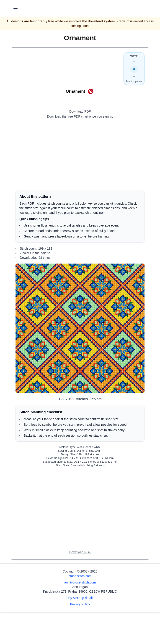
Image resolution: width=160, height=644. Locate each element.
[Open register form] (80, 112)
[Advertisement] (80, 154)
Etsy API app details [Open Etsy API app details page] (80, 598)
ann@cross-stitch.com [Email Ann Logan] (80, 582)
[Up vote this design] (134, 62)
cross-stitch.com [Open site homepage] (80, 576)
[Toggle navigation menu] (15, 8)
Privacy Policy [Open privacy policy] (80, 604)
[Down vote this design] (134, 77)
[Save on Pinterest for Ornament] (91, 91)
